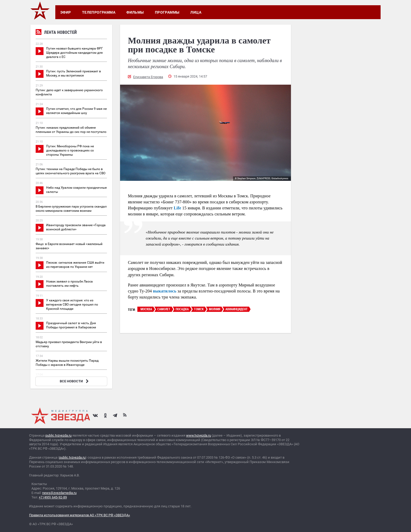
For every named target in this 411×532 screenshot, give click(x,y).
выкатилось (165, 291)
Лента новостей (56, 33)
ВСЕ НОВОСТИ (75, 381)
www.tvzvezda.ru (199, 435)
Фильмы (135, 12)
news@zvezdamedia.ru (59, 493)
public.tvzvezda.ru (58, 435)
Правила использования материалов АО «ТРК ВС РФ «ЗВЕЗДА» (80, 515)
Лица (196, 12)
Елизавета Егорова (148, 77)
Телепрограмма (99, 12)
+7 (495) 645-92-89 (53, 497)
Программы (167, 12)
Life (177, 208)
